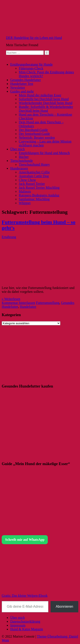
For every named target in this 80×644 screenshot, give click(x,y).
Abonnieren (64, 606)
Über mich (17, 149)
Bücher (24, 157)
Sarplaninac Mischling (34, 199)
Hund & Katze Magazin (27, 629)
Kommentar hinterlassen (18, 303)
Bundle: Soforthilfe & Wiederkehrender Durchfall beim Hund (46, 109)
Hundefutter (28, 307)
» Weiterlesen (11, 299)
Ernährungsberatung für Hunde (31, 64)
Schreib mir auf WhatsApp (25, 540)
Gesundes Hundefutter (26, 80)
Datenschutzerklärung (25, 621)
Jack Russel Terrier (32, 184)
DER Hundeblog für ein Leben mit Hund (34, 38)
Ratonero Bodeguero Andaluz (39, 195)
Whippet (25, 203)
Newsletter (18, 88)
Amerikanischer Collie (34, 172)
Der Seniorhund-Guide (34, 134)
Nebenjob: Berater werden (37, 138)
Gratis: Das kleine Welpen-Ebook (25, 596)
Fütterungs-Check (31, 68)
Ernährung (9, 237)
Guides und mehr (22, 91)
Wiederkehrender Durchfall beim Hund (46, 103)
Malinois (25, 191)
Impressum (18, 625)
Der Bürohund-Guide (33, 130)
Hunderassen (19, 168)
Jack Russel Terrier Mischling (39, 188)
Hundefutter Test (22, 84)
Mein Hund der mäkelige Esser (40, 95)
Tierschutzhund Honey (34, 164)
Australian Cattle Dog (34, 176)
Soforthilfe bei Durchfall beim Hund (44, 99)
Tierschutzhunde (22, 161)
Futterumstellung (48, 303)
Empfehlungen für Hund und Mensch (44, 153)
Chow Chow (27, 180)
